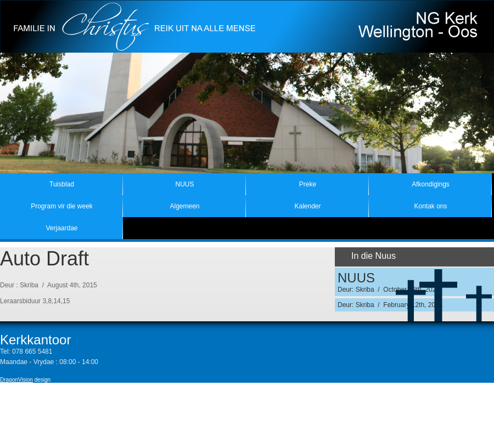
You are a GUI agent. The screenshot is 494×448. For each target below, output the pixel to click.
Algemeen (184, 206)
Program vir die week (62, 206)
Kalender (307, 206)
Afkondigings (431, 184)
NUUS (184, 184)
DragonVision (16, 380)
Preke (308, 184)
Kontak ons (430, 206)
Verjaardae (61, 228)
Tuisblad (62, 184)
